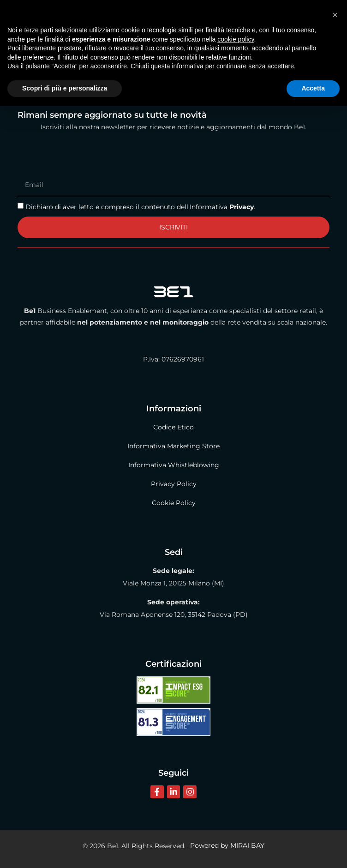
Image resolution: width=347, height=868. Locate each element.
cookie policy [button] (236, 801)
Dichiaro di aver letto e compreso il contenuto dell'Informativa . (140, 206)
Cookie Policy (174, 503)
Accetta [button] (313, 850)
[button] (335, 777)
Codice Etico (173, 427)
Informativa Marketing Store (173, 446)
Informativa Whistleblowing (174, 465)
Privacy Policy (174, 484)
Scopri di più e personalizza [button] (65, 850)
